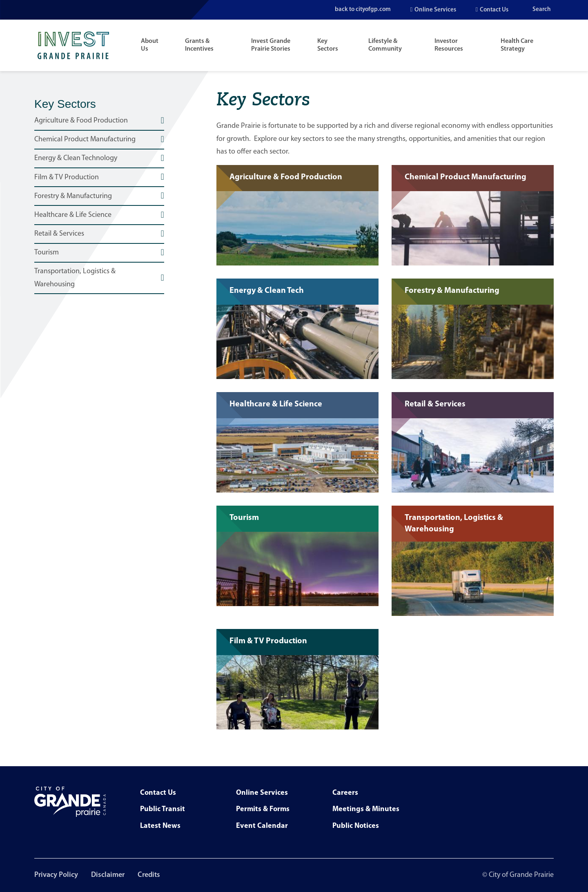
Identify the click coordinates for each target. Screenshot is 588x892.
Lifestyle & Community (385, 45)
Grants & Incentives (199, 45)
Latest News (160, 826)
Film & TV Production (67, 177)
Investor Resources (449, 45)
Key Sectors (328, 45)
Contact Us (494, 10)
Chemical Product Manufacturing (85, 139)
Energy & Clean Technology (76, 158)
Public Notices (356, 826)
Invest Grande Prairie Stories (271, 45)
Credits (149, 875)
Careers (345, 793)
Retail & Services (59, 234)
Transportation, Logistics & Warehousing (75, 278)
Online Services (435, 10)
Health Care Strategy (517, 45)
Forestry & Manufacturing (73, 196)
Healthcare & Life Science (73, 215)
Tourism (47, 253)
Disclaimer (108, 875)
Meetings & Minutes (366, 809)
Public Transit (163, 809)
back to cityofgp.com (362, 10)
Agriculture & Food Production (81, 121)
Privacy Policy (56, 875)
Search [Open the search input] (542, 10)
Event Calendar (262, 826)
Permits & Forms (263, 809)
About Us (150, 45)
